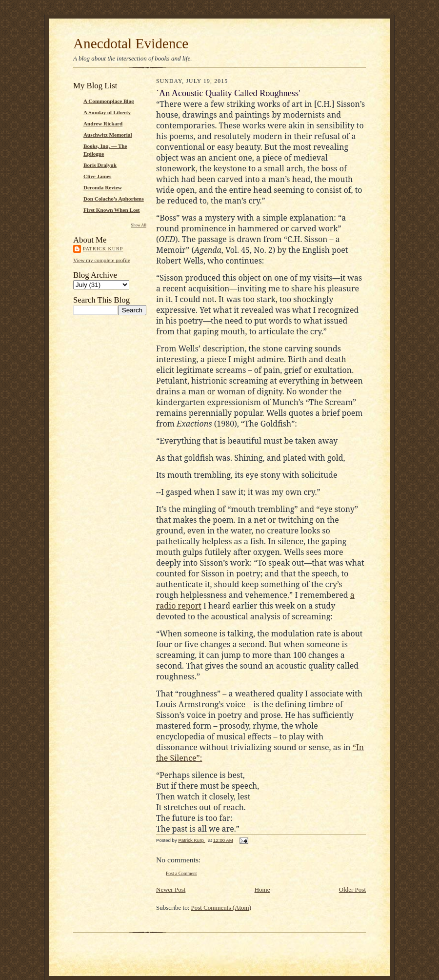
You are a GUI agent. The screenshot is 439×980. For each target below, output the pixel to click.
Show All (139, 225)
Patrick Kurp (103, 249)
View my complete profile (102, 260)
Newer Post (171, 889)
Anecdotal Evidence (131, 43)
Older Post (352, 889)
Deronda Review (103, 187)
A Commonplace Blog (109, 101)
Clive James (97, 176)
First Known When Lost (112, 210)
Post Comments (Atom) (221, 908)
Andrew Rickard (103, 123)
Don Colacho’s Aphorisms (114, 199)
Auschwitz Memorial (108, 135)
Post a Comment (181, 873)
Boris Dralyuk (100, 165)
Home (262, 889)
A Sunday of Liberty (107, 112)
